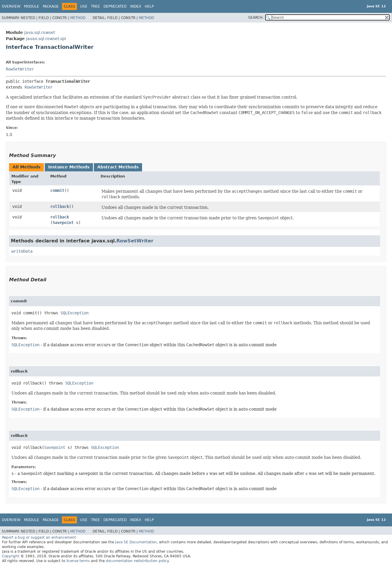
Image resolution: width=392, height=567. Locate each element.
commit (57, 190)
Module (32, 6)
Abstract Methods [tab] (118, 167)
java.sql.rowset (40, 32)
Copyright (11, 556)
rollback (60, 206)
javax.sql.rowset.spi (46, 39)
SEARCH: (256, 18)
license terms (78, 561)
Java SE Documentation (136, 542)
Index (136, 6)
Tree (95, 6)
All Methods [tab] (26, 167)
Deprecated (115, 6)
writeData (22, 251)
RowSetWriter (20, 69)
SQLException (75, 313)
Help (149, 6)
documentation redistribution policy (137, 561)
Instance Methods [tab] (69, 167)
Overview (11, 6)
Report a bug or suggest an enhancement (39, 537)
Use (84, 6)
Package (51, 6)
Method (78, 18)
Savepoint (63, 223)
